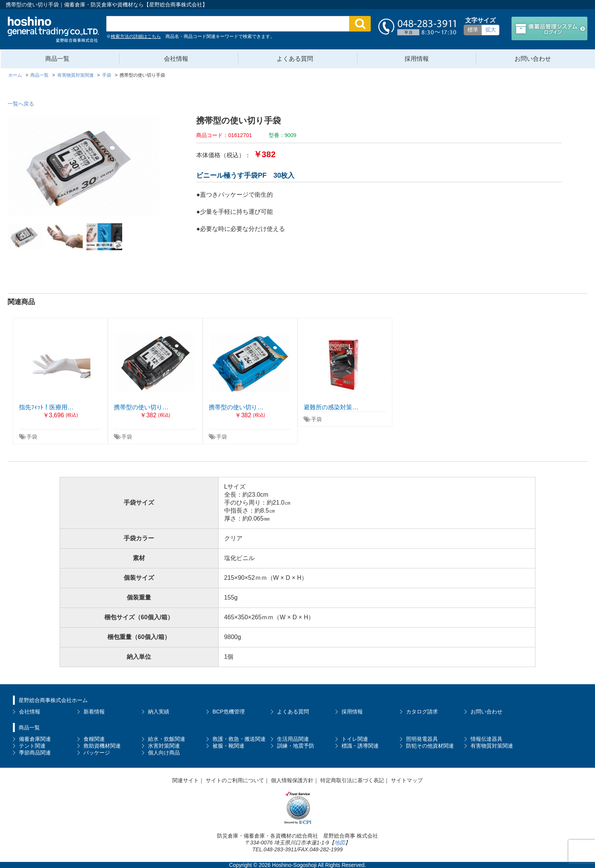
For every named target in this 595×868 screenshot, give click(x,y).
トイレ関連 (355, 739)
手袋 (32, 437)
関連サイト (186, 780)
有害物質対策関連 (492, 746)
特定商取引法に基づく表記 (352, 780)
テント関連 (32, 746)
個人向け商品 (164, 753)
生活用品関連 (293, 739)
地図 (340, 843)
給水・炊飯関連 (167, 739)
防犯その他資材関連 (430, 746)
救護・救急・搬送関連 (239, 739)
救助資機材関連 (102, 746)
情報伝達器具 (486, 739)
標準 (473, 30)
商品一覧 (57, 59)
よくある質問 (295, 59)
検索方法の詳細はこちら (136, 36)
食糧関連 (94, 739)
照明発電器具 (422, 739)
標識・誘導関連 (360, 746)
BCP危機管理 (229, 712)
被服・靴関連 (228, 746)
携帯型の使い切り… (141, 407)
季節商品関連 (35, 753)
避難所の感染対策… (331, 407)
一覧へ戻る (21, 104)
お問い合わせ (533, 59)
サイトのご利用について (235, 780)
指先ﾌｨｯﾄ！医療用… (46, 407)
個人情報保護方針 (292, 780)
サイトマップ (407, 780)
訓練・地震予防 (296, 746)
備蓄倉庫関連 (35, 739)
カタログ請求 (422, 712)
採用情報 (417, 59)
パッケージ (97, 753)
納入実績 (159, 712)
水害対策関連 (164, 746)
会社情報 (176, 59)
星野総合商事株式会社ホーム (53, 700)
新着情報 (94, 712)
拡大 (491, 30)
